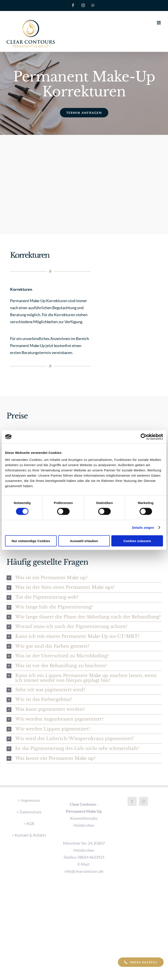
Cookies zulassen (137, 541)
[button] (84, 577)
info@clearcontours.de (84, 871)
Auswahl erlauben (84, 541)
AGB (30, 823)
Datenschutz (30, 811)
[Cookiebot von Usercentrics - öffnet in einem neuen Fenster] (144, 437)
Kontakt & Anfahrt (30, 835)
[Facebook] (132, 801)
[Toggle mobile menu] (159, 23)
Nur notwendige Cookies (31, 541)
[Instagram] (143, 801)
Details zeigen (143, 528)
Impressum (30, 800)
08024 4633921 (91, 857)
